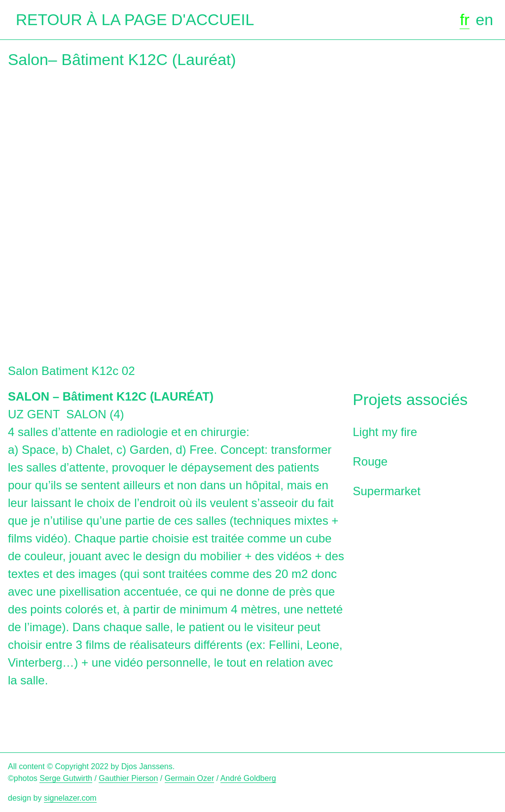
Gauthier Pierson (128, 778)
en (484, 20)
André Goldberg (248, 778)
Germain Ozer (189, 778)
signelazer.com (70, 798)
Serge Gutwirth (66, 778)
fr (465, 20)
